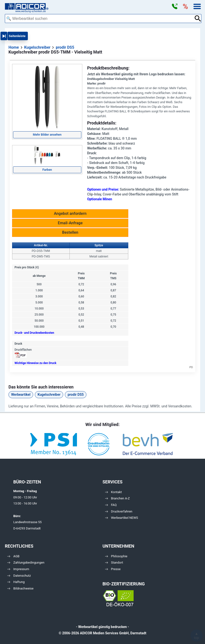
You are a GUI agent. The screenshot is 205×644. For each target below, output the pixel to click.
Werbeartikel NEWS (122, 518)
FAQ (111, 505)
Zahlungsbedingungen (26, 563)
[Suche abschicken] (198, 19)
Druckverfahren (119, 511)
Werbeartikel (21, 395)
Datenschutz (19, 576)
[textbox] (99, 19)
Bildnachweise (20, 588)
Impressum (18, 569)
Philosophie (116, 556)
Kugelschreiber (49, 395)
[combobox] (99, 19)
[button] (175, 7)
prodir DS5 (76, 395)
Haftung (16, 582)
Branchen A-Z (118, 498)
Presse (113, 569)
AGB (13, 556)
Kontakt (114, 492)
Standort (114, 563)
